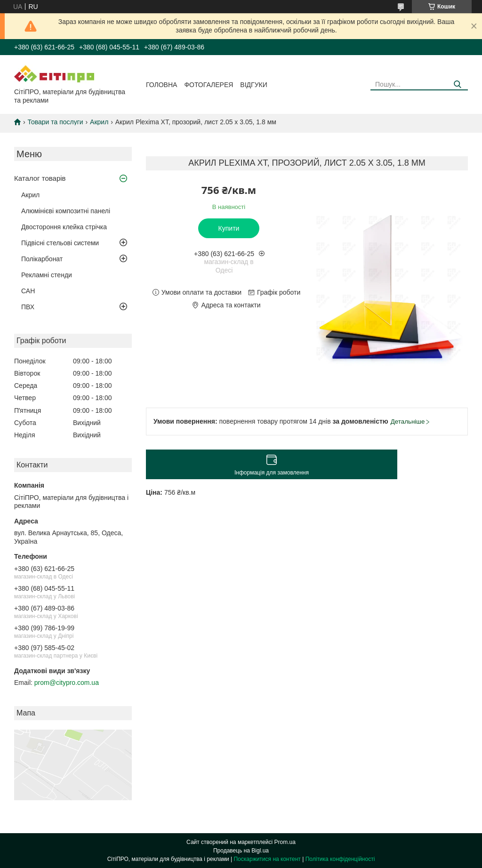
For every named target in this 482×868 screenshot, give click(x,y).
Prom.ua (285, 842)
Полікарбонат (42, 259)
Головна (161, 85)
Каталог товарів (40, 178)
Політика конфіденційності (340, 859)
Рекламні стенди (47, 275)
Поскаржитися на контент (267, 859)
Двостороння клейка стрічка (64, 227)
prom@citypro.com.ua (67, 683)
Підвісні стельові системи (60, 243)
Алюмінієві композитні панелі (66, 211)
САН (28, 291)
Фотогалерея (209, 85)
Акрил (99, 122)
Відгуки (253, 85)
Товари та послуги (55, 122)
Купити (229, 228)
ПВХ (28, 307)
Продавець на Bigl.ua (241, 851)
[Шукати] (457, 84)
